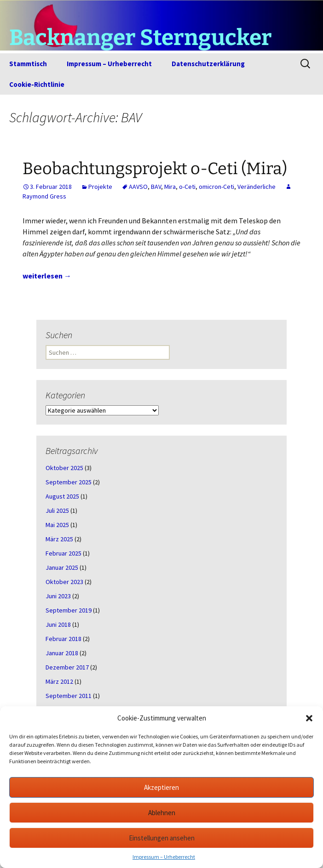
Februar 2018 (63, 639)
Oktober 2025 (64, 468)
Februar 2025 (63, 553)
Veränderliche (257, 187)
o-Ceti (187, 187)
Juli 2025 (57, 511)
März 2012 (59, 681)
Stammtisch (28, 64)
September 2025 (69, 482)
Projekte (100, 187)
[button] (309, 718)
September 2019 (69, 610)
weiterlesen (47, 276)
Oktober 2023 (64, 582)
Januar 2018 (62, 653)
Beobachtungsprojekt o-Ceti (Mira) (155, 169)
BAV (156, 187)
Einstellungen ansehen (162, 838)
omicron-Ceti (216, 187)
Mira (170, 187)
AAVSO (138, 187)
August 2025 (62, 496)
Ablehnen (162, 813)
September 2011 (69, 696)
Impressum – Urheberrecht (164, 857)
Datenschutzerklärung (208, 64)
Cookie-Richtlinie (37, 84)
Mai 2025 (57, 525)
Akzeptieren (161, 787)
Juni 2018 (58, 624)
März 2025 (59, 539)
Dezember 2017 (67, 667)
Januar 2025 (62, 567)
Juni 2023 (58, 596)
